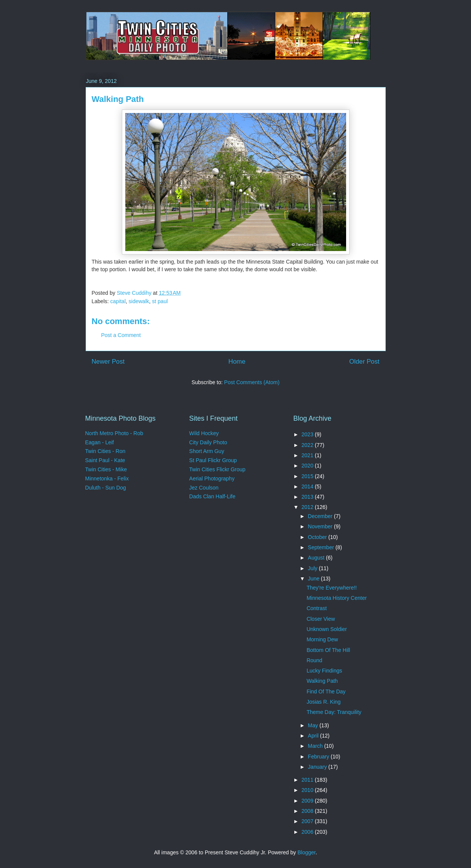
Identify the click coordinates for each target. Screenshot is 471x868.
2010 (308, 790)
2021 (308, 455)
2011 (308, 780)
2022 (308, 445)
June (315, 579)
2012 (308, 507)
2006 (308, 832)
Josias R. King (323, 702)
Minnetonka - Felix (107, 479)
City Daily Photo (208, 442)
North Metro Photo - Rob (114, 433)
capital (118, 301)
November (321, 526)
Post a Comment (121, 335)
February (319, 757)
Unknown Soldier (327, 629)
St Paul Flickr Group (213, 460)
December (321, 516)
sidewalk (139, 301)
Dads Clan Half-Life (212, 496)
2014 (308, 486)
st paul (160, 301)
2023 (308, 434)
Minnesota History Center (337, 598)
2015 (308, 476)
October (318, 537)
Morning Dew (322, 639)
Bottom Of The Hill (328, 650)
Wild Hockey (204, 433)
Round (314, 660)
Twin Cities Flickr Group (217, 469)
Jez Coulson (204, 488)
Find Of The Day (326, 692)
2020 (308, 466)
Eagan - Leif (100, 442)
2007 (308, 821)
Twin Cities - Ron (105, 451)
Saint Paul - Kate (105, 460)
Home (237, 362)
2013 (308, 497)
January (318, 767)
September (322, 547)
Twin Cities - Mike (106, 469)
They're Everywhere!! (332, 588)
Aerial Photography (212, 479)
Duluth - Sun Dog (106, 488)
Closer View (321, 619)
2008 (308, 811)
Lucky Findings (324, 671)
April (314, 736)
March (316, 746)
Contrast (317, 608)
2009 (308, 801)
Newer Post (108, 362)
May (314, 725)
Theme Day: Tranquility (334, 712)
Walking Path (322, 681)
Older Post (364, 362)
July (314, 568)
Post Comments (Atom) (252, 382)
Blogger (306, 852)
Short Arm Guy (207, 451)
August (317, 558)
